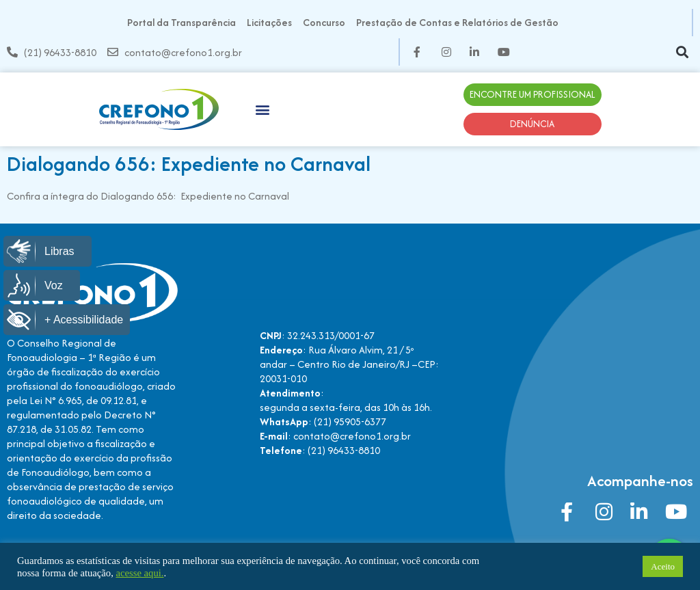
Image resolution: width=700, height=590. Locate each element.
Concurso (324, 22)
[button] (682, 52)
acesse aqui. (139, 573)
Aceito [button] (663, 566)
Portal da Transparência (181, 22)
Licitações (269, 22)
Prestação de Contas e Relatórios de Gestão (457, 22)
